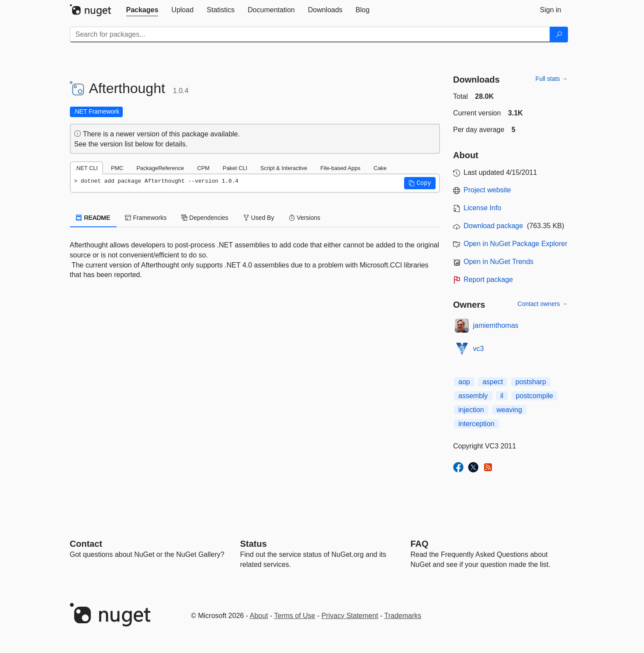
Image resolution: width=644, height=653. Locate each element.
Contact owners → (542, 304)
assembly (473, 396)
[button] (420, 183)
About (259, 616)
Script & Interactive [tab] (284, 168)
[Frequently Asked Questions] (420, 544)
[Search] (559, 35)
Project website (487, 190)
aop (464, 382)
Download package (493, 226)
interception (476, 424)
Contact (86, 544)
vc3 (479, 349)
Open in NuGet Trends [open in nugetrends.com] (499, 262)
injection (471, 410)
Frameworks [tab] (146, 218)
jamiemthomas (496, 325)
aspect (493, 382)
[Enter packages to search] (310, 35)
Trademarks (403, 616)
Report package (488, 280)
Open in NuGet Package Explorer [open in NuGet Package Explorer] (515, 244)
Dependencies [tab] (205, 218)
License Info (482, 208)
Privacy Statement (350, 616)
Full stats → (552, 79)
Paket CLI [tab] (235, 168)
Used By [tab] (259, 218)
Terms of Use (294, 616)
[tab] (142, 10)
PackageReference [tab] (160, 168)
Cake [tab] (380, 168)
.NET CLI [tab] (87, 168)
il (502, 396)
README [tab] (93, 218)
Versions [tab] (305, 218)
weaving (509, 410)
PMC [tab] (117, 168)
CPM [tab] (203, 168)
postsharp (531, 382)
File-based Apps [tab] (340, 168)
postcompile (535, 396)
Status (254, 544)
